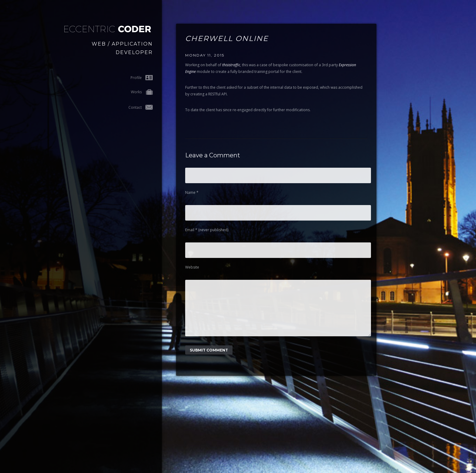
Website (192, 267)
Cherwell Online (227, 38)
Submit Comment (209, 359)
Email (207, 230)
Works (142, 93)
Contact (141, 107)
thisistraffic (231, 65)
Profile (142, 78)
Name (192, 192)
